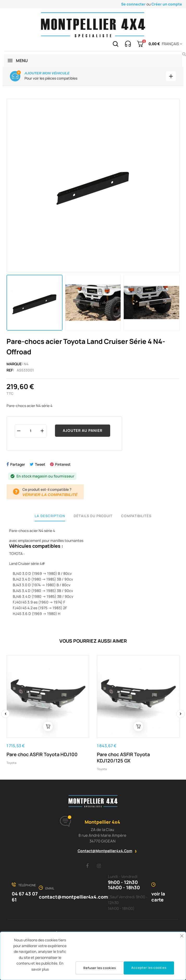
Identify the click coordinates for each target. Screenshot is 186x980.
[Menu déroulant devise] (171, 44)
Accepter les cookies (149, 968)
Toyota (11, 763)
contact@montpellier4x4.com (105, 851)
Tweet (40, 464)
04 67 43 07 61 (25, 897)
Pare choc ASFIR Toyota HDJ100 (42, 754)
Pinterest (63, 464)
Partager (18, 464)
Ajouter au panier (83, 430)
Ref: (10, 370)
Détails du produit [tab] (93, 516)
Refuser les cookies (100, 968)
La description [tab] (50, 516)
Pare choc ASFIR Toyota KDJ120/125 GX (123, 757)
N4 (26, 364)
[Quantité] (30, 431)
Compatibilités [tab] (136, 516)
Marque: (15, 364)
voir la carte (158, 897)
